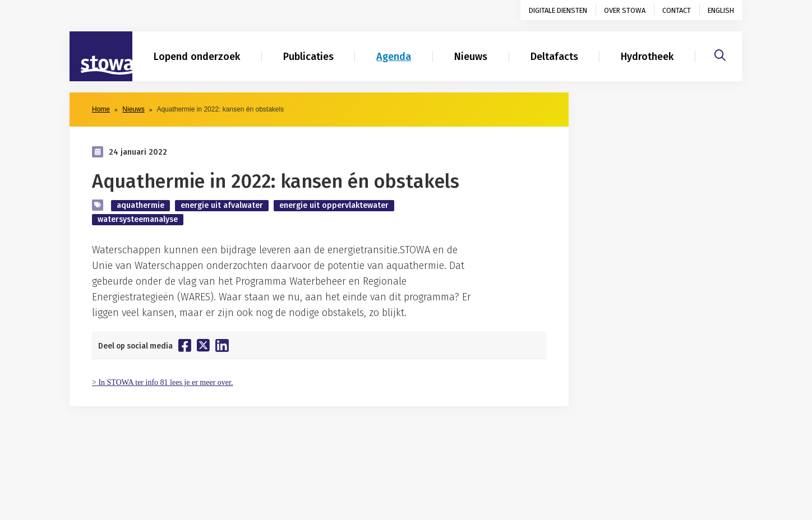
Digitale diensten (558, 10)
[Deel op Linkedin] (222, 345)
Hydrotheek (647, 57)
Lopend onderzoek (197, 57)
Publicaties (308, 57)
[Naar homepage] (101, 57)
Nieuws (471, 57)
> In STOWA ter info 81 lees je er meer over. (162, 382)
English (721, 10)
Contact (677, 10)
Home (101, 109)
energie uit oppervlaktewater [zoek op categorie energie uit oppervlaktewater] (334, 205)
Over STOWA (625, 10)
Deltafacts (554, 57)
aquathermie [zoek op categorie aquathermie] (140, 205)
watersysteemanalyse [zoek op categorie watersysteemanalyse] (138, 219)
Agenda (394, 57)
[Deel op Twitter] (203, 345)
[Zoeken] (720, 54)
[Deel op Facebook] (185, 345)
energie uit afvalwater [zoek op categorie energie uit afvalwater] (222, 205)
